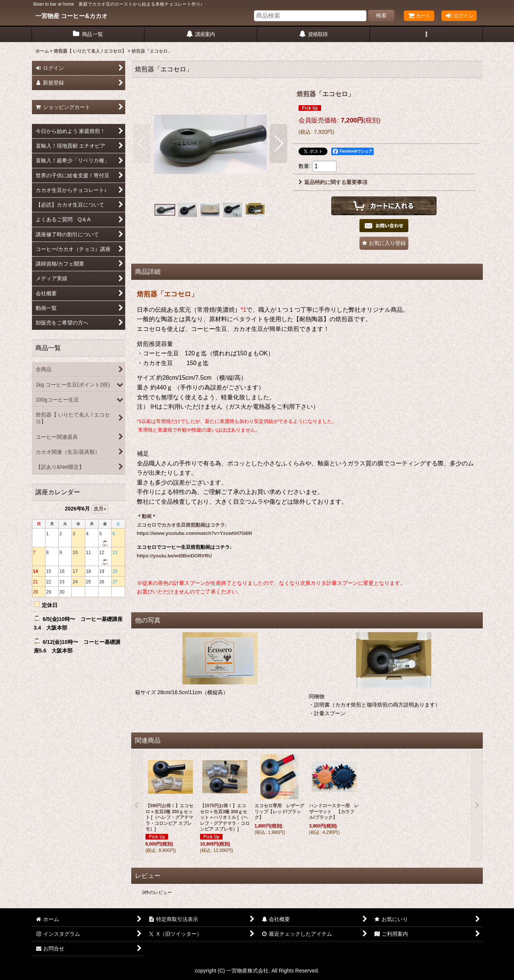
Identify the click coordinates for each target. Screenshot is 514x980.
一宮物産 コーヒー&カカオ (71, 16)
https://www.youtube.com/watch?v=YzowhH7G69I (195, 533)
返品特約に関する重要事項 (333, 182)
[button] (426, 34)
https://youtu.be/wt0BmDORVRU (174, 556)
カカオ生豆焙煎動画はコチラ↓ (194, 525)
